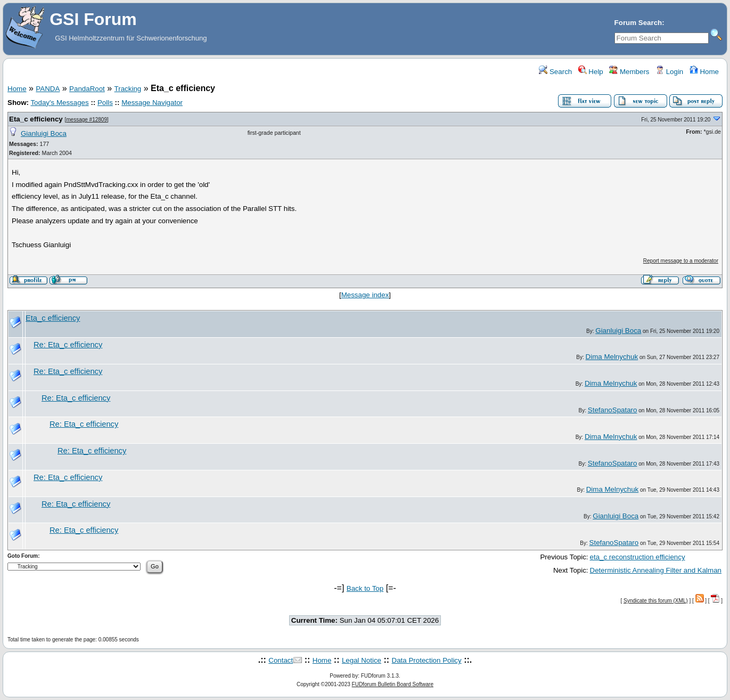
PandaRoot (87, 89)
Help (591, 72)
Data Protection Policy (427, 660)
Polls (105, 103)
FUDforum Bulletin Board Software (393, 684)
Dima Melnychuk (612, 357)
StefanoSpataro (613, 410)
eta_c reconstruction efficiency (638, 557)
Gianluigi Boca (44, 133)
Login (669, 72)
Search (555, 72)
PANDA (48, 89)
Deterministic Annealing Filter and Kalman (656, 570)
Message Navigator (152, 103)
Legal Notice (362, 660)
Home (704, 72)
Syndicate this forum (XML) (656, 601)
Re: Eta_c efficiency (68, 345)
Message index (365, 295)
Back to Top (365, 588)
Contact (281, 660)
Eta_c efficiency (36, 119)
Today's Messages (59, 103)
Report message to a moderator (681, 261)
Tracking (128, 89)
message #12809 (87, 120)
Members (629, 72)
